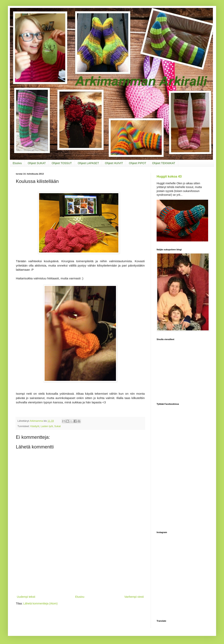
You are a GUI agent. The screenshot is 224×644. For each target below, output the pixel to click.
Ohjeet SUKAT (37, 163)
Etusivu (17, 163)
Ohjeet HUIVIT (114, 163)
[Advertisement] (80, 565)
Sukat (57, 426)
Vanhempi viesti (134, 597)
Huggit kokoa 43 (169, 176)
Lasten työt (47, 426)
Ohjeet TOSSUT (62, 163)
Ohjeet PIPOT (137, 163)
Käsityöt (35, 426)
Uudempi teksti (26, 597)
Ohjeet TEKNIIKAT (164, 163)
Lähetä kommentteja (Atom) (41, 603)
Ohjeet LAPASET (88, 163)
